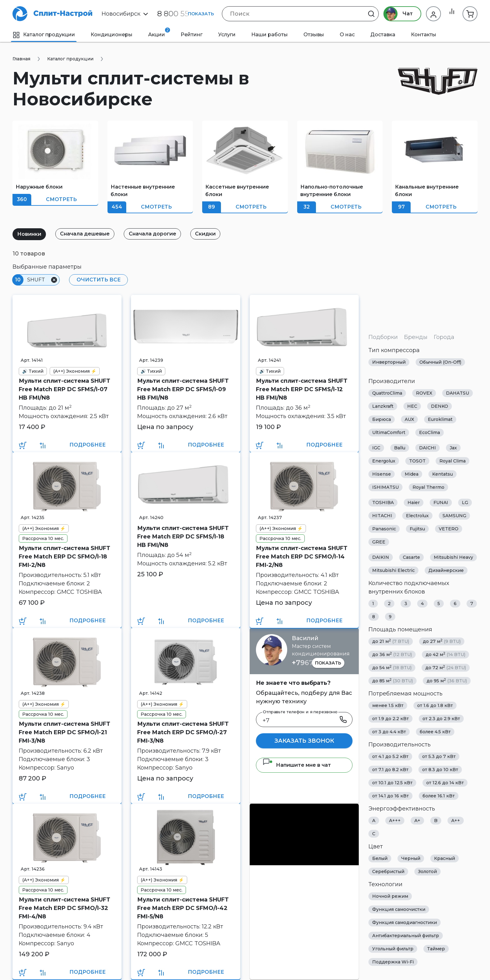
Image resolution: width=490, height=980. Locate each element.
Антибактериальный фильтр (406, 936)
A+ (417, 821)
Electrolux (417, 516)
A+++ (395, 821)
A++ (456, 821)
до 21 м (391, 641)
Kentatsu (442, 474)
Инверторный (389, 362)
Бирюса (382, 419)
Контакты (424, 35)
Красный (445, 858)
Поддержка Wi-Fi (393, 962)
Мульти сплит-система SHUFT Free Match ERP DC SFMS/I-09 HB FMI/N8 (183, 389)
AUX (409, 419)
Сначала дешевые (89, 234)
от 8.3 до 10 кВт (440, 770)
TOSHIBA (383, 503)
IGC (376, 448)
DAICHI (427, 448)
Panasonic (384, 529)
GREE (379, 542)
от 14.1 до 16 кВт (390, 796)
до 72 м (446, 667)
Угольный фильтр (393, 949)
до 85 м (392, 681)
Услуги (227, 35)
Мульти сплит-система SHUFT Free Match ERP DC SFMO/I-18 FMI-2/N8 (65, 557)
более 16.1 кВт (439, 796)
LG (465, 503)
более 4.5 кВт (435, 732)
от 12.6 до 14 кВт (445, 783)
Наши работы (270, 35)
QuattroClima (387, 393)
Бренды (416, 337)
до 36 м (392, 654)
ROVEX (424, 393)
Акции (159, 33)
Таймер (436, 949)
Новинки (30, 234)
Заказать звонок (304, 741)
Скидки (214, 234)
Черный (411, 858)
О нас (347, 35)
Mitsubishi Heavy (453, 557)
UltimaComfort (389, 432)
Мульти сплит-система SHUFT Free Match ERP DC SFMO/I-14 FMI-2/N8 (302, 557)
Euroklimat (440, 419)
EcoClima (430, 432)
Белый (380, 858)
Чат (395, 14)
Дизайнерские (446, 570)
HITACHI (382, 516)
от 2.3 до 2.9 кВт (441, 719)
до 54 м (392, 667)
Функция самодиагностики (405, 922)
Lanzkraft (383, 406)
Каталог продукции (44, 35)
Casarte (411, 557)
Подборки (383, 337)
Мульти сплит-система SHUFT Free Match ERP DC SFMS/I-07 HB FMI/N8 (65, 389)
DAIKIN (381, 557)
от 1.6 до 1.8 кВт (435, 705)
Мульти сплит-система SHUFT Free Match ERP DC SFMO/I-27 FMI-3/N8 (183, 732)
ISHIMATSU (385, 487)
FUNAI (441, 503)
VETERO (449, 529)
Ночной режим (390, 896)
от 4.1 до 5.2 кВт (390, 756)
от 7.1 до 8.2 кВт (390, 770)
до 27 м (442, 641)
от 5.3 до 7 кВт (439, 756)
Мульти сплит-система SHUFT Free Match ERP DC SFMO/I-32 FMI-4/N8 (65, 908)
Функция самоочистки (399, 909)
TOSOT (417, 461)
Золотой (427, 871)
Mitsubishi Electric (393, 570)
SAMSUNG (454, 516)
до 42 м (445, 654)
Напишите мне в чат (297, 765)
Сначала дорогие (158, 234)
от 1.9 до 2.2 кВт (390, 719)
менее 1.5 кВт (388, 705)
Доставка (383, 35)
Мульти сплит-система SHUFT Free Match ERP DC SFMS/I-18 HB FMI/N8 (183, 537)
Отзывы (314, 35)
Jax (453, 448)
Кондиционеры (112, 35)
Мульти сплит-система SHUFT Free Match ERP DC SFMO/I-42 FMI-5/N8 (183, 908)
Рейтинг (192, 35)
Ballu (400, 448)
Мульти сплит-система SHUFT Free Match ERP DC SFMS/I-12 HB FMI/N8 (302, 389)
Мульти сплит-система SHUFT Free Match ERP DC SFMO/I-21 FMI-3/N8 (65, 732)
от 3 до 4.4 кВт (389, 732)
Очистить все (97, 280)
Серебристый (388, 871)
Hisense (382, 474)
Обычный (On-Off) (440, 362)
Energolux (384, 461)
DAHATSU (457, 393)
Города (444, 337)
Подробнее (87, 445)
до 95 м (447, 681)
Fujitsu (417, 529)
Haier (414, 503)
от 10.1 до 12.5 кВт (392, 783)
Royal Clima (452, 461)
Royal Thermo (428, 487)
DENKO (440, 406)
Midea (412, 474)
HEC (412, 406)
